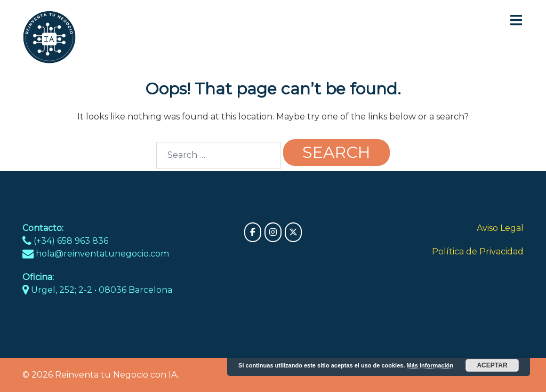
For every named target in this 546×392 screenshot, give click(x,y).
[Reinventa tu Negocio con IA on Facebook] (253, 232)
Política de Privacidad (478, 251)
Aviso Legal (500, 228)
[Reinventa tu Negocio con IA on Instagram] (273, 232)
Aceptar (492, 365)
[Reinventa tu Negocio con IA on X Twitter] (293, 232)
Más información (430, 365)
